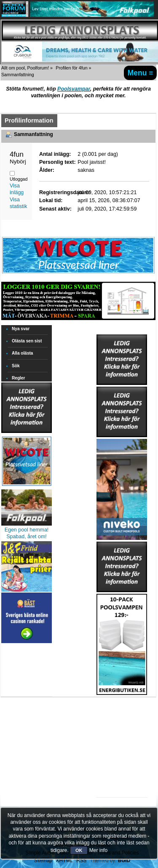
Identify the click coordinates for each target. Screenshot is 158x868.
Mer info (98, 850)
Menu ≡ (141, 73)
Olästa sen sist (27, 341)
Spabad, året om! (27, 537)
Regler (18, 378)
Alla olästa (23, 353)
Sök (16, 366)
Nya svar (21, 329)
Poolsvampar (74, 89)
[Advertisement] (122, 721)
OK (79, 850)
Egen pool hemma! (27, 530)
